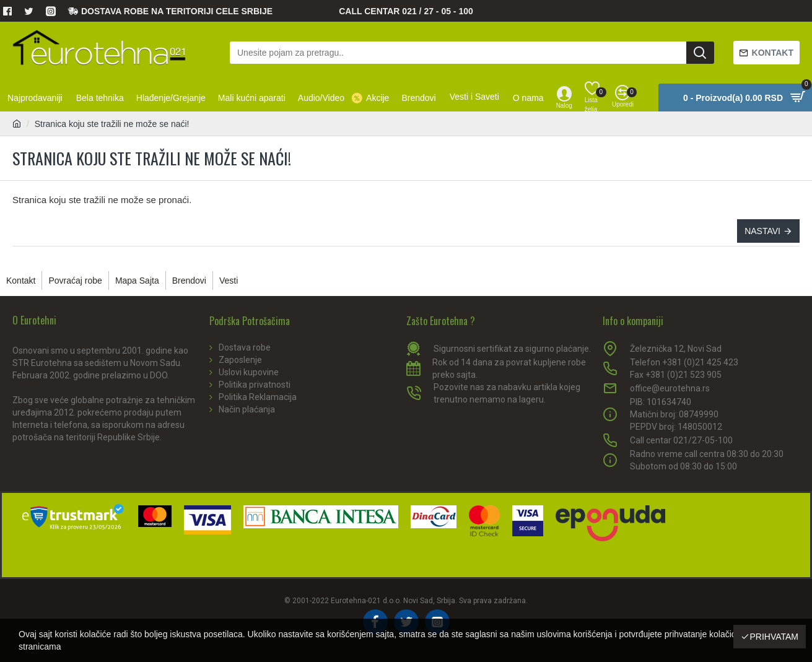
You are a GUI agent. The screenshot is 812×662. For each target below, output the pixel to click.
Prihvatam (774, 637)
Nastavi (762, 231)
